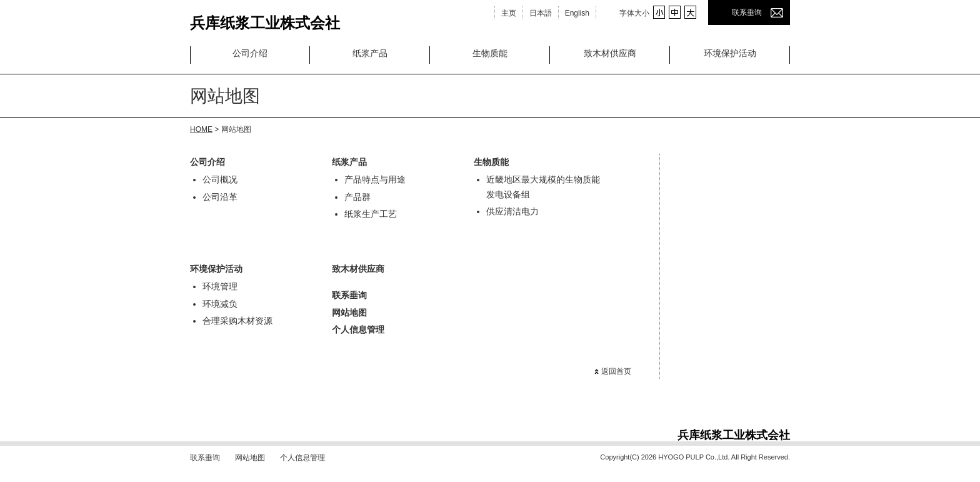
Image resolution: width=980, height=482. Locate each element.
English (577, 13)
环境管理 (220, 286)
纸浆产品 (370, 53)
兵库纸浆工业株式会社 (265, 20)
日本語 (541, 13)
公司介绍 (250, 53)
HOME (201, 129)
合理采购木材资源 (237, 321)
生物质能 (490, 53)
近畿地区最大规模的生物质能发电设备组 (543, 187)
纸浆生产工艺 (371, 214)
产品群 (357, 197)
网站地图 (349, 313)
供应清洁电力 (512, 211)
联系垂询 (747, 13)
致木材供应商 (610, 53)
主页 (509, 13)
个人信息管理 (358, 329)
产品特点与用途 (375, 179)
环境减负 (220, 304)
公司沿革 (220, 197)
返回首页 (616, 371)
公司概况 (220, 179)
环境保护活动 (730, 53)
